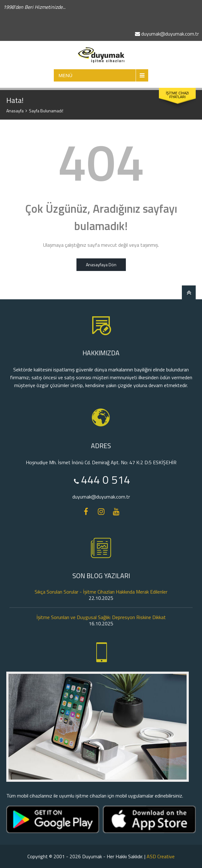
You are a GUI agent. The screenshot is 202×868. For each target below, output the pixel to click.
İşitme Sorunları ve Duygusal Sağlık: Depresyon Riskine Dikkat (101, 617)
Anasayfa (15, 111)
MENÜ (65, 75)
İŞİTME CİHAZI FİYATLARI (177, 95)
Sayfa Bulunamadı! (46, 111)
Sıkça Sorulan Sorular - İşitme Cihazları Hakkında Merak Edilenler (101, 592)
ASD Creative (161, 856)
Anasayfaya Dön (101, 265)
